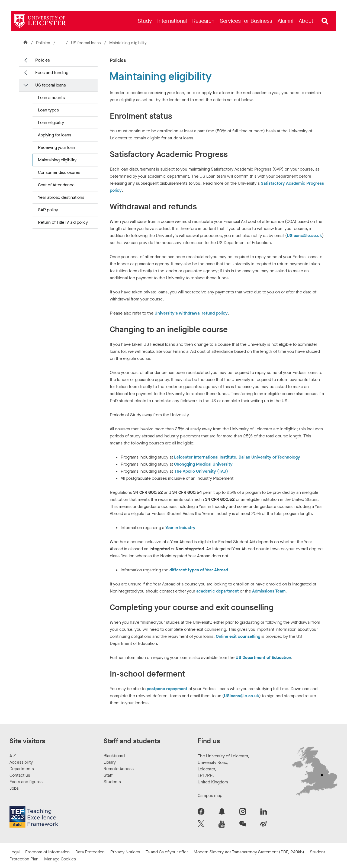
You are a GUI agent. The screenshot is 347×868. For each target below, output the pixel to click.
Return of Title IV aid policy (63, 222)
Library (110, 762)
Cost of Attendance (56, 185)
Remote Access (119, 769)
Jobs (14, 788)
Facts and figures (26, 782)
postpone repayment (167, 689)
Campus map (210, 795)
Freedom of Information (47, 852)
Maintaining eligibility (57, 160)
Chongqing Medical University (203, 464)
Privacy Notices (125, 852)
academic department (218, 591)
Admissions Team (269, 591)
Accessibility (21, 762)
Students (112, 782)
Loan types (48, 110)
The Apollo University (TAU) (201, 471)
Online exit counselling (238, 636)
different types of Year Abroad (199, 570)
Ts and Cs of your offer (167, 852)
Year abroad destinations (61, 197)
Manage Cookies (60, 859)
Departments (22, 769)
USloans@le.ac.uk (304, 236)
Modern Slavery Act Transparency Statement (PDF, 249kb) (249, 852)
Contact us (20, 775)
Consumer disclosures (59, 172)
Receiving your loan (57, 147)
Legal (15, 852)
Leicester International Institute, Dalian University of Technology (237, 457)
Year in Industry (180, 528)
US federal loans (86, 43)
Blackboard (114, 756)
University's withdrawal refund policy (191, 313)
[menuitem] (145, 21)
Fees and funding (52, 73)
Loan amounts (51, 97)
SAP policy (48, 210)
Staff (108, 775)
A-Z (13, 756)
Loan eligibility (51, 122)
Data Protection (90, 852)
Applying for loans (55, 135)
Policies (43, 43)
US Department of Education (263, 657)
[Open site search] (325, 21)
